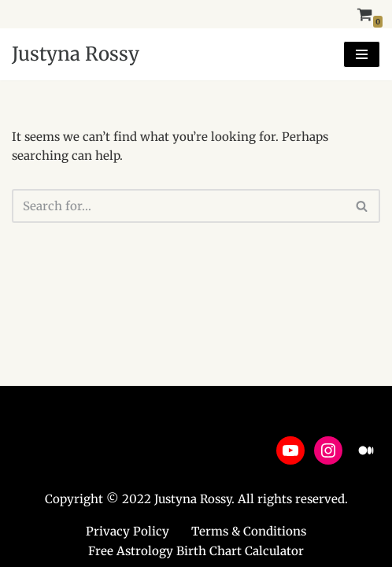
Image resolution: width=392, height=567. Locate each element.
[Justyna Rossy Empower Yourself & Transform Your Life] (76, 54)
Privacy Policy (128, 531)
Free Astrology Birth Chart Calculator (196, 551)
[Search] (178, 206)
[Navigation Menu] (362, 54)
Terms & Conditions (249, 531)
